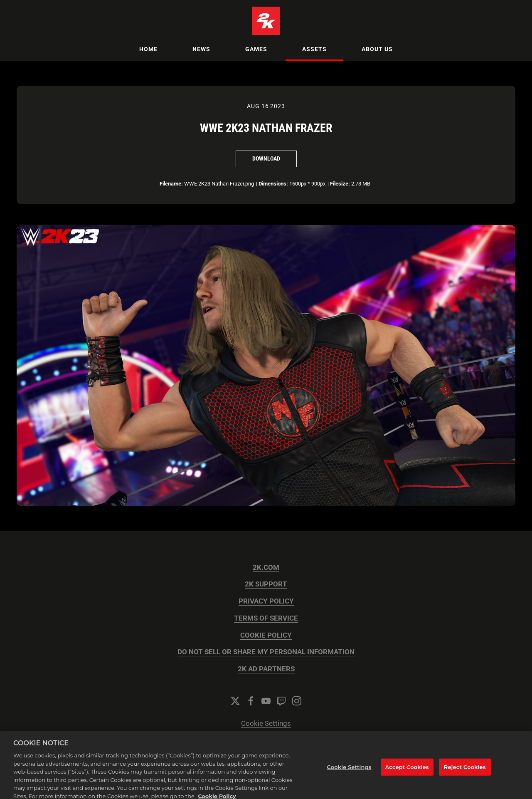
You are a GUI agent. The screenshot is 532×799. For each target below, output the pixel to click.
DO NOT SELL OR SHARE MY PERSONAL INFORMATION (266, 652)
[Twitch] (281, 701)
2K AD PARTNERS (266, 669)
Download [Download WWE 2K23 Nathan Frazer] (266, 158)
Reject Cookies (465, 771)
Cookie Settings (266, 724)
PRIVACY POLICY (266, 601)
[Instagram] (297, 701)
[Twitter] (235, 701)
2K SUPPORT (266, 584)
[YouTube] (266, 701)
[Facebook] (251, 701)
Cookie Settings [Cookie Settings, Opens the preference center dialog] (349, 771)
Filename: (171, 184)
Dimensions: (273, 184)
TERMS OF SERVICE (266, 618)
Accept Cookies (407, 771)
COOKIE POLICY (266, 635)
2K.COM (266, 568)
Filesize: (340, 184)
